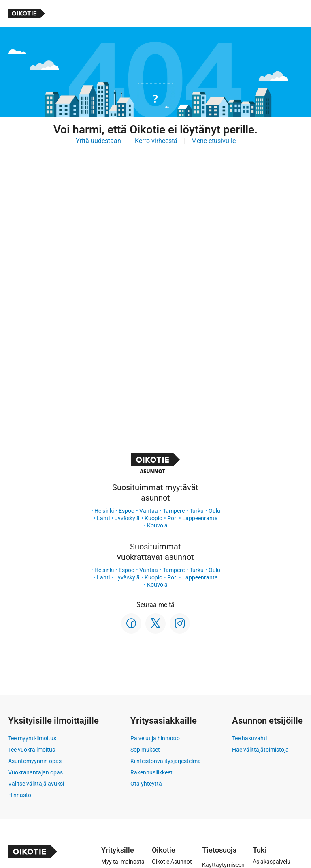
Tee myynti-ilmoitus (32, 738)
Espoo (127, 511)
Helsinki (104, 511)
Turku (197, 511)
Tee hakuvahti (249, 738)
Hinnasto (20, 795)
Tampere (174, 511)
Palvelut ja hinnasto (155, 738)
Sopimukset (145, 750)
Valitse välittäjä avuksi (36, 784)
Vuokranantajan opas (35, 772)
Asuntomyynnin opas (35, 761)
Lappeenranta (200, 518)
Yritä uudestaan (98, 141)
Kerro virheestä (156, 141)
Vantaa (149, 511)
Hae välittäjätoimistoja (260, 750)
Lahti (103, 518)
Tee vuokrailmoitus (32, 750)
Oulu (214, 511)
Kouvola (157, 525)
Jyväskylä (127, 518)
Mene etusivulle (213, 141)
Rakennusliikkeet (151, 772)
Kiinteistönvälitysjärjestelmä (166, 761)
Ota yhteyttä (146, 784)
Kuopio (153, 518)
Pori (172, 518)
